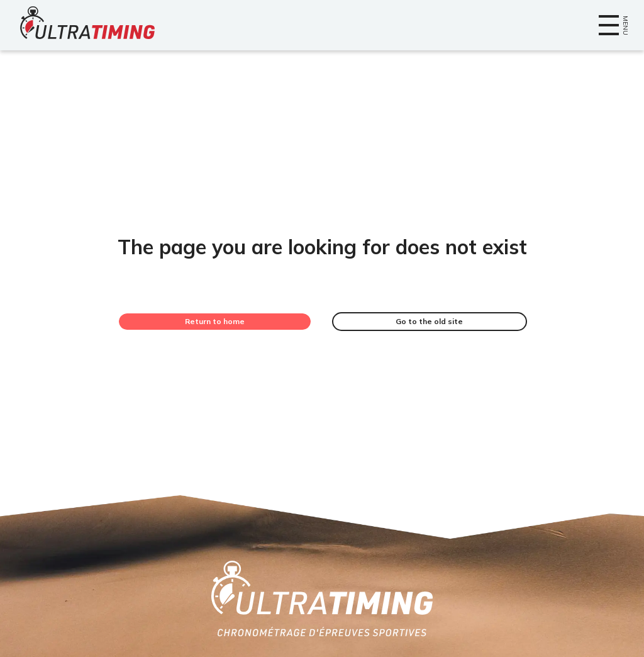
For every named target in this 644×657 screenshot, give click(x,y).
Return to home (215, 321)
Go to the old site (429, 321)
